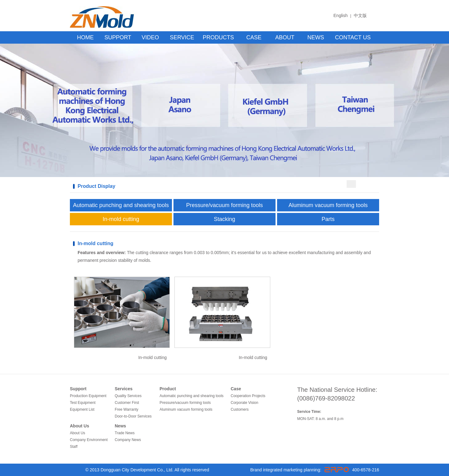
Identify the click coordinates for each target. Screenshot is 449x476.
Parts (328, 219)
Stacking (224, 219)
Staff (74, 447)
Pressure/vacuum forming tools (224, 205)
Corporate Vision (244, 403)
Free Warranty (126, 409)
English (340, 15)
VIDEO (150, 37)
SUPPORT (118, 37)
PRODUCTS (218, 37)
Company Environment (89, 440)
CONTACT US (353, 37)
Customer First (127, 403)
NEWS (316, 37)
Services (124, 389)
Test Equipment (83, 403)
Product (168, 389)
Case (236, 389)
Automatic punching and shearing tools (121, 205)
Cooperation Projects (248, 396)
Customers (240, 409)
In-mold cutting (121, 219)
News (120, 426)
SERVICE (182, 37)
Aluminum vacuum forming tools (328, 205)
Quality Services (128, 396)
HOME (85, 37)
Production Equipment (88, 396)
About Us (79, 426)
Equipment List (82, 409)
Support (78, 389)
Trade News (125, 433)
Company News (128, 440)
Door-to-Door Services (133, 416)
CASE (254, 37)
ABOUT (285, 37)
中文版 (360, 15)
